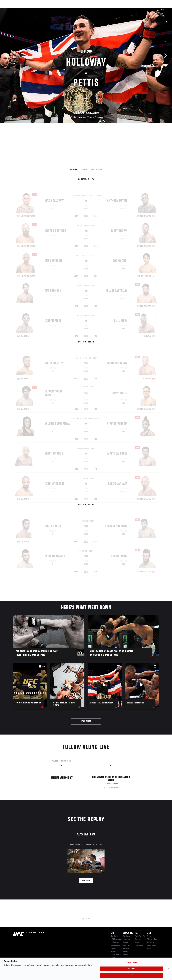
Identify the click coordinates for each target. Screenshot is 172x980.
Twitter (126, 955)
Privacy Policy (152, 939)
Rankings (21, 9)
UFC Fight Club (116, 955)
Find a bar (86, 881)
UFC (112, 933)
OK (132, 975)
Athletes (31, 9)
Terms (149, 936)
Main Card (74, 170)
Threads (126, 942)
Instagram (127, 939)
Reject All (132, 969)
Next (165, 56)
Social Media (128, 933)
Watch (132, 9)
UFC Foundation (117, 939)
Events (10, 9)
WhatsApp (126, 946)
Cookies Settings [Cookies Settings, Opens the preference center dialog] (132, 963)
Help (137, 933)
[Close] (168, 968)
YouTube (126, 949)
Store (113, 952)
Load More (86, 721)
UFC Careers (115, 942)
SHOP (154, 9)
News (41, 9)
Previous (7, 56)
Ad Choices (151, 942)
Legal (149, 933)
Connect (122, 9)
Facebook (126, 936)
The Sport (114, 936)
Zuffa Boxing (143, 9)
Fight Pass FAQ (140, 936)
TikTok (125, 952)
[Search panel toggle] (160, 9)
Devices (138, 939)
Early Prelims (96, 170)
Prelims (85, 170)
